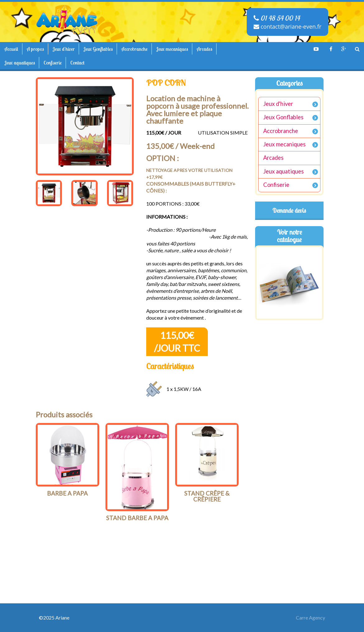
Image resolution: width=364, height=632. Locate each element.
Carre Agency (310, 618)
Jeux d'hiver (64, 49)
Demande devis (289, 211)
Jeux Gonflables (98, 49)
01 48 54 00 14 (277, 18)
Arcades (204, 49)
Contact (77, 63)
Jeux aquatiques (20, 63)
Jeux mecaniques (172, 49)
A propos (35, 49)
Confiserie (53, 63)
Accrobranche (134, 49)
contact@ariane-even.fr (287, 26)
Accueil (11, 49)
